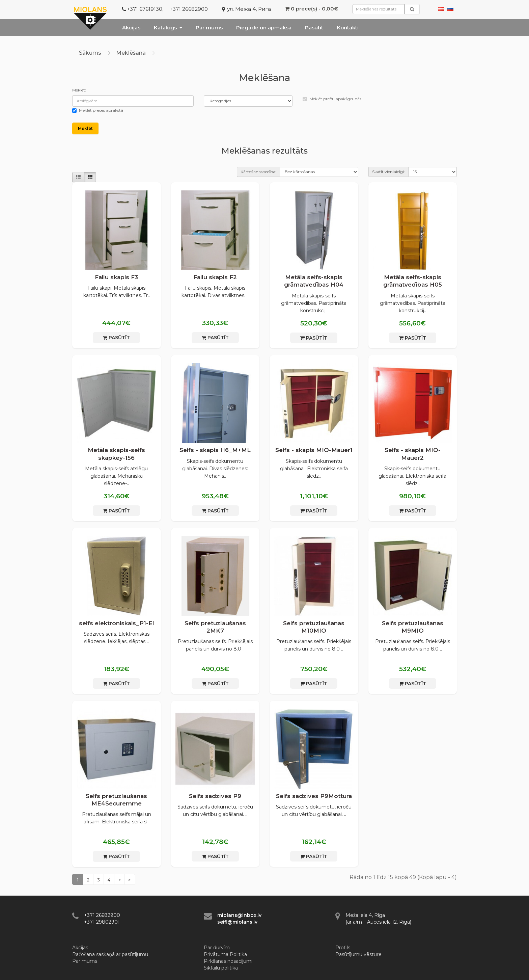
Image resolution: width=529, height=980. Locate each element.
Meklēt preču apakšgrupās (332, 99)
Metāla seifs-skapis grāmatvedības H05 (413, 281)
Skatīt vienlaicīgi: (388, 172)
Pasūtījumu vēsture (358, 954)
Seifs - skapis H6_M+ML (215, 450)
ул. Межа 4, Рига (249, 9)
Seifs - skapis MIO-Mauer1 (314, 450)
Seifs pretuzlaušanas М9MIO (413, 627)
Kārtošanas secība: (258, 172)
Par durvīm (217, 948)
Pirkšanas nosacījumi (228, 961)
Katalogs (168, 28)
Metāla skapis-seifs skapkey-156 (116, 454)
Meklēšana (131, 53)
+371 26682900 (189, 9)
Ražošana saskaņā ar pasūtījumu (110, 954)
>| (130, 880)
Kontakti (348, 28)
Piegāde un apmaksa (264, 28)
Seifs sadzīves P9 (215, 796)
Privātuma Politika (225, 954)
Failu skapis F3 (116, 277)
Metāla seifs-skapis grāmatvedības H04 (314, 281)
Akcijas (131, 28)
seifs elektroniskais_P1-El (117, 623)
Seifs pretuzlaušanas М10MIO (314, 627)
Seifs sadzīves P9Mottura (314, 796)
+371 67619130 (145, 9)
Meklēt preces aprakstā (98, 110)
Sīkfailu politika (221, 968)
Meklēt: (79, 90)
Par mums (209, 28)
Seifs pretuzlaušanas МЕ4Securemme (116, 800)
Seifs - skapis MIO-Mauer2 (413, 454)
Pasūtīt (314, 28)
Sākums (90, 53)
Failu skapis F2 (215, 277)
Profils (343, 948)
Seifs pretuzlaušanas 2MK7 (215, 627)
